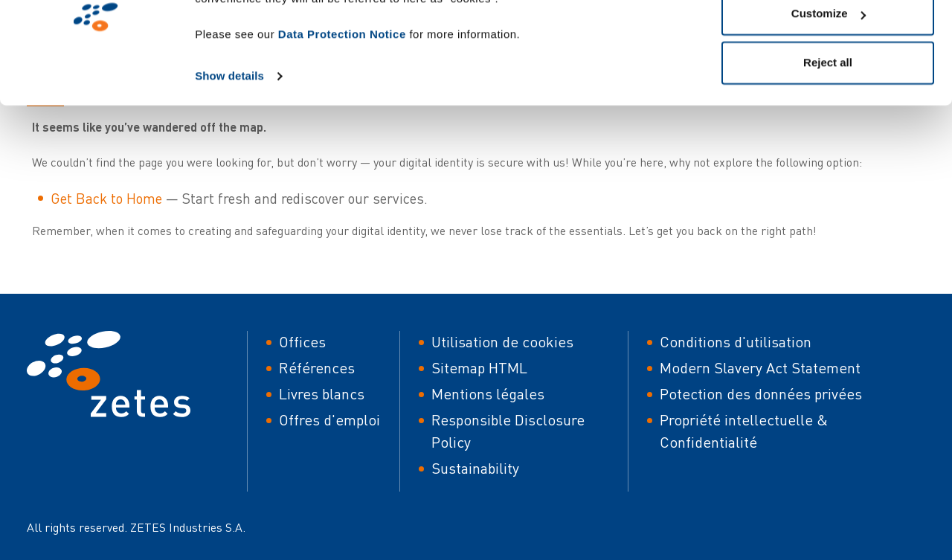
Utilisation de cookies (502, 342)
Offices (302, 342)
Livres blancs (322, 394)
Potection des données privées (761, 394)
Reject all (828, 136)
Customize (829, 88)
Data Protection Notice (342, 108)
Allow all (828, 39)
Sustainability (475, 468)
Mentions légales (488, 394)
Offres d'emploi (329, 420)
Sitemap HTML (479, 368)
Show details (229, 150)
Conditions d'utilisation (736, 342)
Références (317, 368)
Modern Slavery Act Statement (760, 368)
